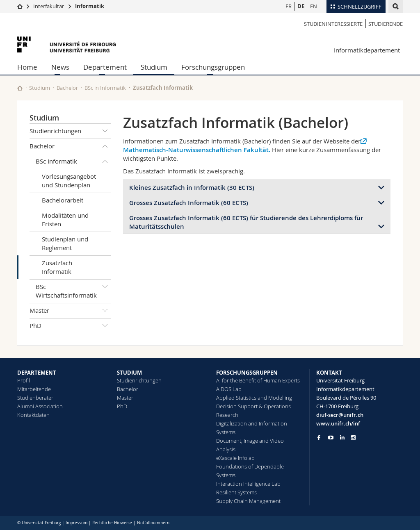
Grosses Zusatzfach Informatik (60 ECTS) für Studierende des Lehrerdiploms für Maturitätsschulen (246, 222)
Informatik (90, 6)
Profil (24, 380)
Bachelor (67, 88)
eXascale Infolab (235, 458)
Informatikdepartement (367, 50)
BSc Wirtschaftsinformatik (73, 290)
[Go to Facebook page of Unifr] (319, 437)
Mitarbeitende (34, 389)
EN (314, 6)
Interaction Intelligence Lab (248, 484)
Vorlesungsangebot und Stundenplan (69, 181)
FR (289, 6)
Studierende (386, 24)
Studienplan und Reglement (65, 243)
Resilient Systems (236, 492)
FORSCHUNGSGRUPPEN (247, 373)
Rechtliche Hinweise (112, 523)
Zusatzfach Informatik (57, 267)
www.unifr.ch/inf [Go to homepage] (338, 423)
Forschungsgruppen (213, 67)
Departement (105, 67)
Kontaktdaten (33, 415)
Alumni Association (40, 406)
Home (27, 67)
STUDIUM (129, 373)
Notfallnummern (153, 523)
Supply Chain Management (248, 501)
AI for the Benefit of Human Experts (258, 380)
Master (70, 311)
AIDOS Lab (229, 389)
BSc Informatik (73, 162)
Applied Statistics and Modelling (254, 398)
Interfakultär (49, 6)
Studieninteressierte (333, 24)
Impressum (76, 523)
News (60, 67)
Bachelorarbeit (63, 200)
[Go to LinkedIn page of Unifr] (342, 438)
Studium (154, 67)
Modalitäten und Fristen (65, 220)
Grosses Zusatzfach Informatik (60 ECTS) (189, 203)
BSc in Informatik (105, 88)
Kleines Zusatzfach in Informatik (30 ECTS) (192, 188)
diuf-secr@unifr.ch (340, 415)
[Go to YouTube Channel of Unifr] (331, 438)
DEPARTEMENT (37, 373)
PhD (70, 326)
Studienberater (35, 398)
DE (301, 6)
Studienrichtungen (70, 131)
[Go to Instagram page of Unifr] (353, 438)
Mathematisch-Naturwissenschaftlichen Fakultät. (197, 150)
